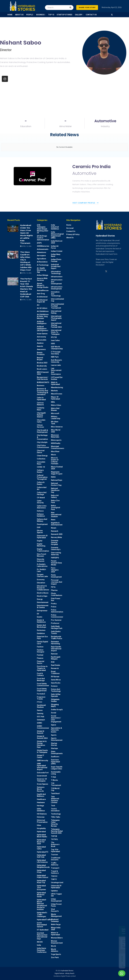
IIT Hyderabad (43, 930)
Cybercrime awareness (42, 507)
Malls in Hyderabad (55, 383)
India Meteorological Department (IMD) (57, 235)
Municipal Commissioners (58, 447)
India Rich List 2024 (57, 242)
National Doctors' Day (56, 484)
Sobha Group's (57, 710)
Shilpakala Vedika (55, 700)
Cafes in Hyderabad (41, 399)
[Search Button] (71, 6)
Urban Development (56, 900)
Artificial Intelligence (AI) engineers (43, 329)
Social (54, 713)
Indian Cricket (57, 251)
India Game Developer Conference (42, 950)
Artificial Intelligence (42, 322)
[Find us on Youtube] (116, 15)
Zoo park (55, 957)
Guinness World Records (41, 789)
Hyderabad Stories (67, 971)
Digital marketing (41, 545)
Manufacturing (57, 387)
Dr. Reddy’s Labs (41, 570)
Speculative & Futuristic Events (56, 730)
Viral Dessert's (55, 910)
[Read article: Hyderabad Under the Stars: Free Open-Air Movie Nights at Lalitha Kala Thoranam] (13, 228)
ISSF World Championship (57, 348)
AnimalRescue (43, 290)
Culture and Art (42, 488)
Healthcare (41, 799)
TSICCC (54, 876)
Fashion (40, 647)
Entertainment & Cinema (43, 606)
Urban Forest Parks (56, 905)
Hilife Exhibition (41, 810)
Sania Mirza (56, 680)
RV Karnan (55, 677)
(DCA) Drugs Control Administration (43, 238)
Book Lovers (42, 369)
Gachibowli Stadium (41, 706)
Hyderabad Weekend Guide (41, 895)
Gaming (40, 713)
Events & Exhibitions (41, 621)
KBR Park (55, 357)
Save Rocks (56, 683)
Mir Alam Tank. (55, 423)
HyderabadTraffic (44, 920)
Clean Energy (42, 456)
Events (40, 617)
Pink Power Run (56, 599)
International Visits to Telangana (56, 332)
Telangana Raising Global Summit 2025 (57, 831)
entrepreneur (42, 611)
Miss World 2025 (56, 431)
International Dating (56, 312)
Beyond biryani (40, 359)
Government (42, 776)
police (54, 607)
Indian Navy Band (56, 255)
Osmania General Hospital (55, 542)
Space (54, 725)
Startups (54, 748)
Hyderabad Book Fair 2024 (41, 842)
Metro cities (56, 405)
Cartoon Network (40, 404)
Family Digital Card (42, 643)
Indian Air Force (55, 247)
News (53, 520)
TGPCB (54, 836)
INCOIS (40, 942)
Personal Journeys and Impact (57, 582)
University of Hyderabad (56, 887)
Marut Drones (57, 394)
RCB (53, 662)
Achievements (43, 249)
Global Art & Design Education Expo (42, 744)
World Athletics (55, 950)
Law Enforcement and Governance (56, 371)
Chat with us (115, 973)
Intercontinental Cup (57, 300)
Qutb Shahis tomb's (56, 632)
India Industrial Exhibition (55, 227)
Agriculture (41, 259)
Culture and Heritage (42, 493)
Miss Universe (57, 427)
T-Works (54, 780)
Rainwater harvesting (55, 643)
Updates (54, 891)
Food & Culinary (40, 674)
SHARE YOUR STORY (87, 7)
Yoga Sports (56, 954)
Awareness (41, 349)
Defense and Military (42, 520)
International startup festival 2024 (56, 325)
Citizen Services (40, 426)
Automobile (42, 340)
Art (38, 305)
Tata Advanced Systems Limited (55, 800)
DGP (39, 527)
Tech (53, 806)
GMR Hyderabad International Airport (42, 767)
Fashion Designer (41, 651)
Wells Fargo (56, 924)
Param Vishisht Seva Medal (56, 563)
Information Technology (56, 272)
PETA (53, 587)
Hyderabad (41, 832)
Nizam (54, 528)
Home (69, 225)
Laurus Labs (56, 365)
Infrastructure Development (57, 288)
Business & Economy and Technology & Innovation (43, 392)
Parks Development (56, 576)
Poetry (54, 604)
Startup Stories (54, 744)
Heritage (40, 806)
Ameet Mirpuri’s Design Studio (43, 285)
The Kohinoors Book (55, 844)
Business (41, 386)
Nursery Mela (56, 537)
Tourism (54, 855)
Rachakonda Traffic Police (57, 638)
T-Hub (53, 777)
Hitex (39, 825)
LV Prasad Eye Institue (57, 378)
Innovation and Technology (56, 294)
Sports (54, 735)
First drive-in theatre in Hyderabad (42, 668)
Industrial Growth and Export (56, 266)
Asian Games (42, 334)
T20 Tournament (56, 784)
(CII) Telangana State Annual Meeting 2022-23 (43, 229)
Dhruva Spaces (40, 532)
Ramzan (54, 654)
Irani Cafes (55, 340)
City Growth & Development (42, 431)
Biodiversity (42, 366)
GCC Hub (41, 717)
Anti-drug (41, 294)
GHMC (40, 723)
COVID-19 (41, 467)
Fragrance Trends (41, 698)
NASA (53, 477)
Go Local (70, 228)
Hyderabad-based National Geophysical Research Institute (42, 905)
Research (55, 668)
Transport (55, 868)
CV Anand (41, 498)
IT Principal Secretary (56, 353)
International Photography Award (56, 318)
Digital (40, 541)
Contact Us (91, 15)
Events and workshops (42, 626)
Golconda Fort (43, 773)
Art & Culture (42, 308)
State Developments (57, 752)
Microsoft (55, 413)
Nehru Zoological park (56, 508)
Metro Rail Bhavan (55, 409)
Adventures (42, 252)
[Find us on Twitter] (112, 15)
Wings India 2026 (56, 929)
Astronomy (41, 337)
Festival (40, 655)
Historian (41, 817)
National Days (57, 480)
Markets (54, 391)
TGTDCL (55, 839)
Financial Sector (41, 662)
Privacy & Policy (73, 234)
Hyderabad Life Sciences (42, 861)
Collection (41, 459)
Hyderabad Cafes (41, 848)
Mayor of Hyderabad (55, 398)
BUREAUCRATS (43, 382)
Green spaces (43, 784)
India (39, 945)
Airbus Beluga (43, 275)
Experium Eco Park (42, 638)
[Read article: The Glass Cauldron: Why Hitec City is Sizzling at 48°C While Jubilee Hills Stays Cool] (13, 255)
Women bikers (57, 938)
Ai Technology (43, 265)
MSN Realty (56, 443)
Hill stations (42, 814)
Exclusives (41, 630)
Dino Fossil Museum (41, 555)
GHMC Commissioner (43, 727)
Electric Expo (42, 596)
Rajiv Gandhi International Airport (56, 649)
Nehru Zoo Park (55, 501)
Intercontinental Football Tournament (57, 306)
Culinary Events (40, 471)
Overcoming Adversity (56, 554)
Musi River (55, 451)
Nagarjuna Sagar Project (57, 473)
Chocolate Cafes (41, 421)
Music (54, 455)
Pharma (54, 590)
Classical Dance (41, 451)
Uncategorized (57, 882)
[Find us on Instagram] (103, 15)
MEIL (53, 402)
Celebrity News (41, 409)
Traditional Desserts (56, 859)
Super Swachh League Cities (57, 768)
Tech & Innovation (55, 810)
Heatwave (41, 802)
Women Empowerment (57, 942)
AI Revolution (42, 262)
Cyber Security (40, 502)
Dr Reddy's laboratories (42, 565)
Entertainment (43, 602)
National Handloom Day (55, 490)
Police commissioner (57, 616)
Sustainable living (56, 773)
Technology (56, 814)
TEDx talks (56, 817)
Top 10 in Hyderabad (55, 850)
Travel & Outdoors (55, 872)
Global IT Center (41, 756)
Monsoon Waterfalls (55, 436)
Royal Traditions (55, 672)
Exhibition (41, 633)
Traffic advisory (55, 864)
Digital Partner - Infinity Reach (64, 973)
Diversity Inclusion (41, 560)
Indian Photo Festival (56, 260)
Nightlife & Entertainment (57, 524)
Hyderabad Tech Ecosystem (41, 888)
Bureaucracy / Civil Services (43, 378)
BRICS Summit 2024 (43, 373)
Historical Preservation (42, 821)
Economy (41, 580)
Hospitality (41, 828)
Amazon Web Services (42, 279)
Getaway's (41, 720)
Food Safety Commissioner (43, 685)
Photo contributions (57, 594)
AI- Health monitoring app (41, 270)
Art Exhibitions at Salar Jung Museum (43, 316)
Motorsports (56, 440)
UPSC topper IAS (56, 895)
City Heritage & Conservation (42, 437)
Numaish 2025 (57, 534)
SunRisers (55, 757)
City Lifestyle (42, 442)
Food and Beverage (41, 679)
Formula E (41, 694)
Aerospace (41, 256)
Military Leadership (56, 418)
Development (42, 524)
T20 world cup (55, 789)
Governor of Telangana (42, 780)
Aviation (40, 343)
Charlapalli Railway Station (41, 415)
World (53, 946)
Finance (40, 658)
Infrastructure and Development (57, 282)
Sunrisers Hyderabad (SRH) (55, 762)
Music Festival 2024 (57, 468)
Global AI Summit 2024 (42, 737)
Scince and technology (56, 690)
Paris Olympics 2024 (55, 570)
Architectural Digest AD (42, 301)
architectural (42, 297)
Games (40, 710)
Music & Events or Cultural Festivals (55, 461)
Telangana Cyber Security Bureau (55, 823)
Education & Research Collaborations (43, 588)
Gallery (79, 15)
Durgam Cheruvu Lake (42, 575)
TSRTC (54, 879)
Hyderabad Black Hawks (42, 836)
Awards (40, 346)
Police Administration (57, 611)
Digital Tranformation (43, 550)
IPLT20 (54, 337)
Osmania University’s (56, 549)
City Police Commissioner (43, 446)
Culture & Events (41, 483)
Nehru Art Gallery (55, 496)
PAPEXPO (55, 558)
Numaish (55, 531)
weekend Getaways (55, 920)
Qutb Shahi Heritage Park (57, 627)
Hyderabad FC (43, 852)
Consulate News (41, 463)
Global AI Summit (41, 732)
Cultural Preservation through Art (42, 477)
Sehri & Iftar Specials (56, 695)
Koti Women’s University (56, 361)
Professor (55, 623)
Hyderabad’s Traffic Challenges (42, 915)
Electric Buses (43, 593)
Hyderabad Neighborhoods (43, 866)
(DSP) (39, 243)
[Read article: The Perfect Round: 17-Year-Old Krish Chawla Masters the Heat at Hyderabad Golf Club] (13, 281)
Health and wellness (41, 795)
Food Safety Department (42, 690)
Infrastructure (57, 277)
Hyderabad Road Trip (41, 882)
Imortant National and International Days (42, 936)
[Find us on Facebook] (121, 15)
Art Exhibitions (43, 311)
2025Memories (43, 246)
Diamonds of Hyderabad (42, 537)
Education (41, 583)
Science (54, 686)
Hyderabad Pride (41, 871)
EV (38, 614)
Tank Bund (55, 793)
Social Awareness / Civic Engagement (56, 719)
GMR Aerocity (42, 760)
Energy (40, 599)
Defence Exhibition (41, 515)
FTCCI (39, 702)
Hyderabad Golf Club (41, 856)
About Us (70, 238)
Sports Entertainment (57, 739)
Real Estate (56, 665)
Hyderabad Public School (43, 876)
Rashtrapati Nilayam (56, 658)
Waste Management (56, 915)
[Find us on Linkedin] (102, 271)
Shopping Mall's (55, 705)
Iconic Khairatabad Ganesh (42, 925)
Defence (40, 511)
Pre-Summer (56, 620)
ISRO (53, 344)
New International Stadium (56, 515)
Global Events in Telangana (42, 751)
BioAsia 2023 (42, 363)
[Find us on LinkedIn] (107, 15)
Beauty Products (41, 354)
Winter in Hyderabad (55, 934)
